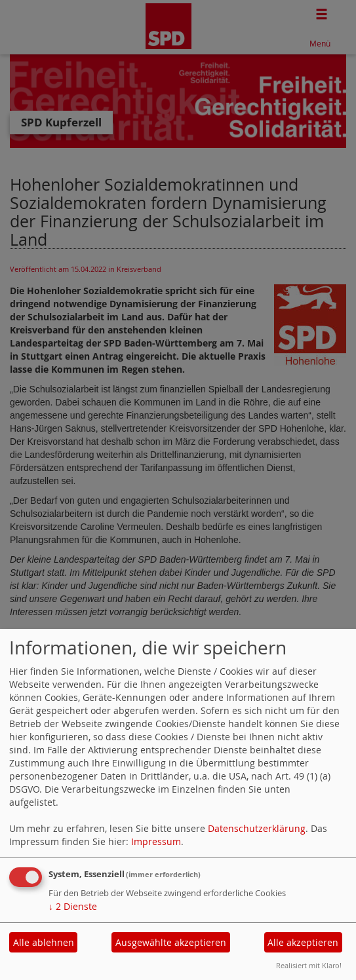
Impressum (156, 841)
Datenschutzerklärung (257, 828)
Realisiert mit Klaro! (309, 965)
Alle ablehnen (44, 942)
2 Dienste (73, 906)
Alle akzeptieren (303, 942)
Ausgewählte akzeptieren (171, 942)
